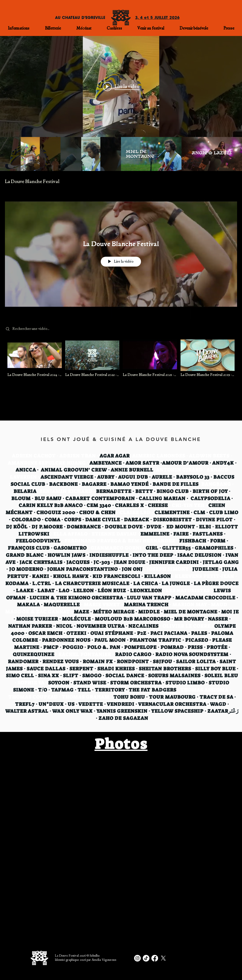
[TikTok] (146, 958)
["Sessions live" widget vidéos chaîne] (121, 103)
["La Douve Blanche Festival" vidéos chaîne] (121, 362)
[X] (163, 958)
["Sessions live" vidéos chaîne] (121, 154)
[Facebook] (155, 958)
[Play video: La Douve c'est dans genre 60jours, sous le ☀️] (121, 86)
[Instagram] (137, 958)
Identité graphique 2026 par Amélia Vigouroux (86, 960)
